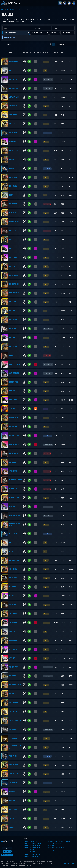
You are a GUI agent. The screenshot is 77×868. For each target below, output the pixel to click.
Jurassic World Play (30, 852)
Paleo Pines (52, 845)
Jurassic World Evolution (32, 850)
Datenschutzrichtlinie (70, 863)
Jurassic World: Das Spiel (14, 9)
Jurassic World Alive (31, 841)
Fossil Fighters (53, 850)
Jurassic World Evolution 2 (33, 848)
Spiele (3, 9)
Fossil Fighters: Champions (57, 848)
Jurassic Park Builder (31, 856)
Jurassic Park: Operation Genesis (59, 841)
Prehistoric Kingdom (54, 843)
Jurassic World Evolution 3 (33, 845)
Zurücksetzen (9, 37)
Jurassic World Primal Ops (33, 854)
